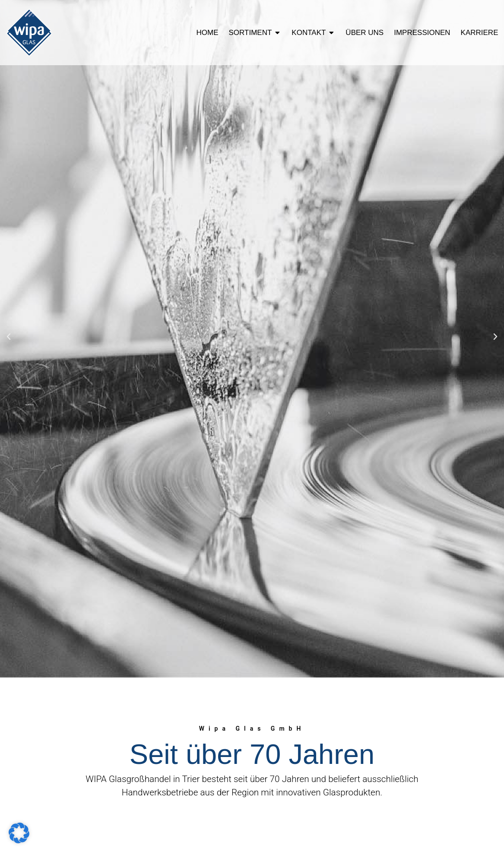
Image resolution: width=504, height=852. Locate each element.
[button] (9, 337)
